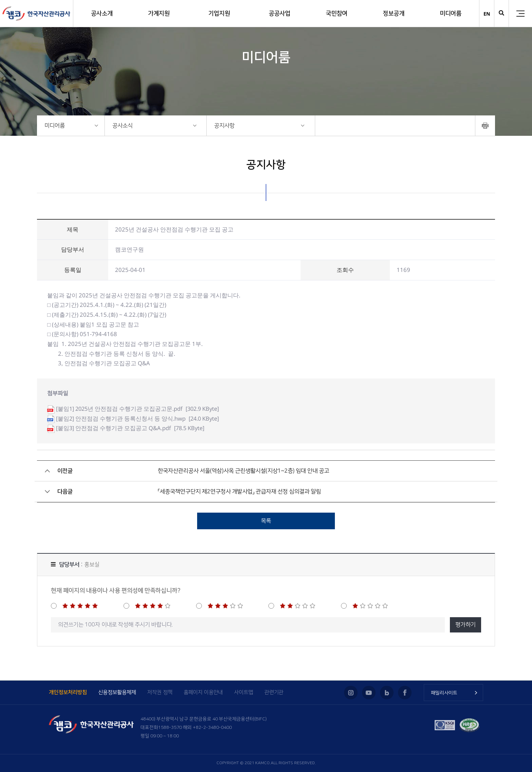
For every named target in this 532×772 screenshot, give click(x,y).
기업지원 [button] (219, 14)
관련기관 (274, 692)
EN (487, 14)
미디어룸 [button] (451, 14)
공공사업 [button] (280, 14)
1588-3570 (170, 728)
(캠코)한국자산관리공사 (36, 14)
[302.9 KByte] (140, 409)
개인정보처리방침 (68, 692)
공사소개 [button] (102, 14)
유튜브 (369, 693)
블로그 (387, 693)
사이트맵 (244, 692)
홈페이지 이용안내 (203, 692)
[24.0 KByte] (139, 418)
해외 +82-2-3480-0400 (207, 728)
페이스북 (405, 693)
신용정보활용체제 (117, 692)
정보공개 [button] (394, 14)
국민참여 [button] (337, 14)
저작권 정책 (160, 692)
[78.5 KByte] (132, 428)
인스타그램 (351, 693)
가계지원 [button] (159, 14)
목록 (266, 521)
